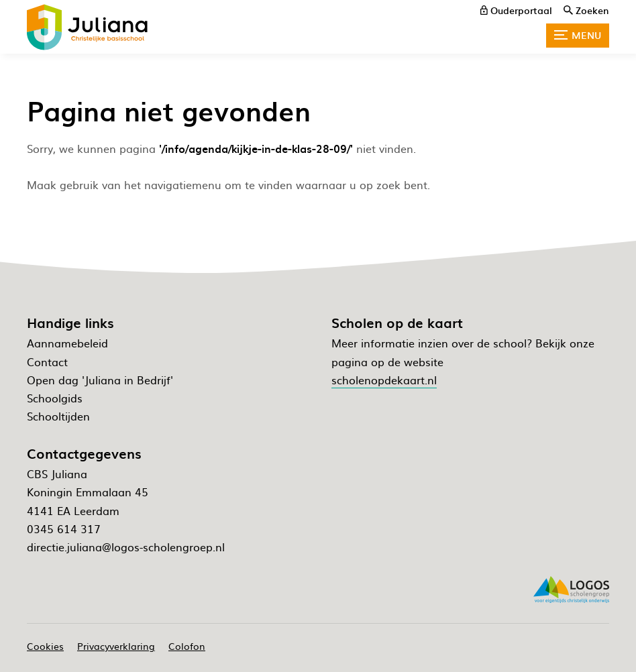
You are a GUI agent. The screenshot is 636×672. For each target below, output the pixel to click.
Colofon (187, 646)
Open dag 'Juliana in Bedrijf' (100, 380)
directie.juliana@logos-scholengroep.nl (126, 547)
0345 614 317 (64, 528)
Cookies (45, 646)
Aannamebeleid (67, 343)
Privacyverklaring (116, 646)
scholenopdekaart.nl (384, 380)
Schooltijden (58, 416)
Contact (47, 361)
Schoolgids (55, 398)
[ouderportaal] (516, 10)
